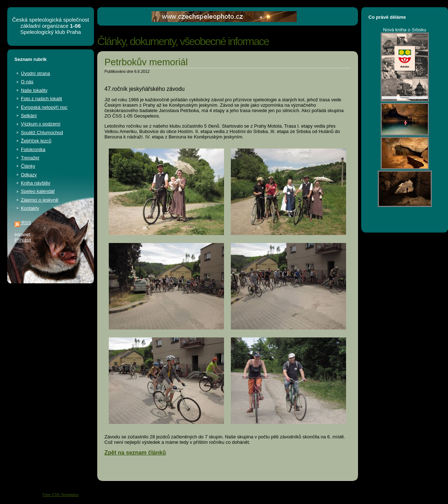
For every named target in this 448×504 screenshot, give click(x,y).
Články (28, 166)
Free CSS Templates (61, 495)
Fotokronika (33, 149)
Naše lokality (34, 90)
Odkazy (29, 175)
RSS (23, 223)
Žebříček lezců (36, 141)
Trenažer (30, 158)
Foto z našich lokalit (41, 99)
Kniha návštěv (36, 183)
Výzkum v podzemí (41, 124)
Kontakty (30, 208)
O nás (27, 82)
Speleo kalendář (38, 191)
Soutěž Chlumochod (42, 132)
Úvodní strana (35, 73)
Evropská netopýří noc (44, 107)
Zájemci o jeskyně (40, 200)
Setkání (29, 116)
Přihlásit (23, 240)
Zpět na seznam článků (135, 453)
